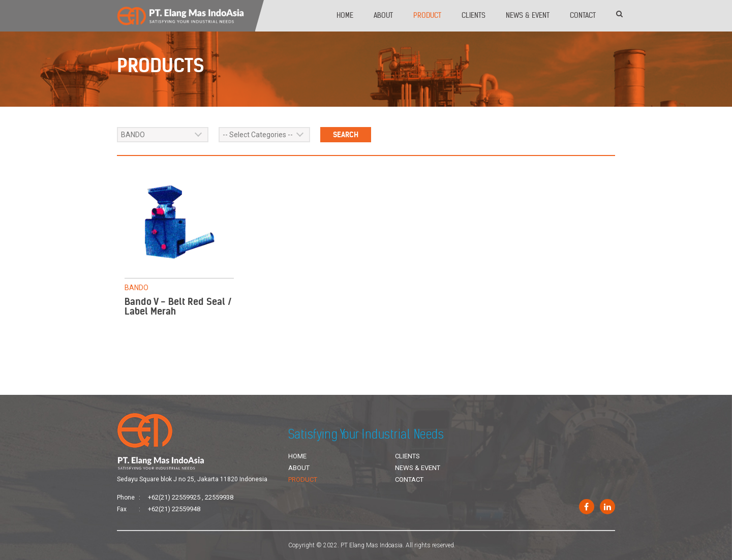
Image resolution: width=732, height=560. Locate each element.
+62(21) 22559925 (174, 497)
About (383, 15)
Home (345, 15)
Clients (474, 15)
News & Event (528, 15)
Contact (583, 15)
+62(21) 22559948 (174, 509)
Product (427, 15)
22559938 (219, 497)
